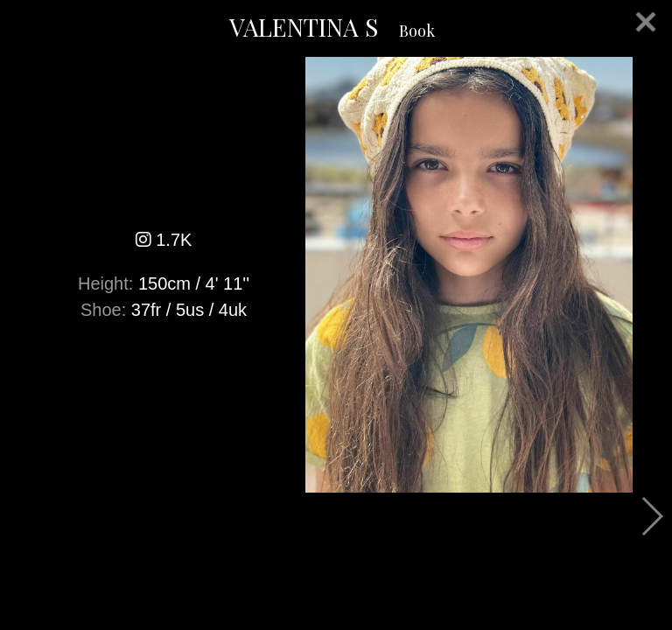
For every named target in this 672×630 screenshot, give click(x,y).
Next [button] (651, 516)
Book (417, 31)
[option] (336, 275)
